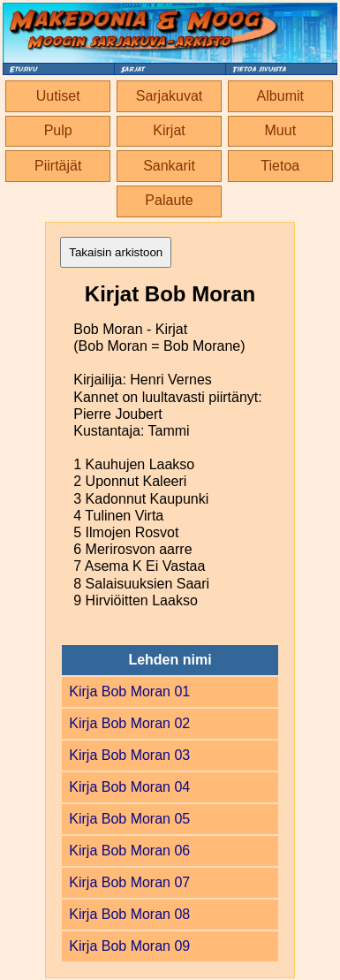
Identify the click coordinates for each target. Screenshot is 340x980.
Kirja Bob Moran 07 (129, 882)
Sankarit (169, 166)
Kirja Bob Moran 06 (129, 851)
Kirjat (169, 130)
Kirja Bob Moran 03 (129, 755)
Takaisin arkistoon (116, 252)
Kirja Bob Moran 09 (129, 946)
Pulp (58, 130)
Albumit (280, 96)
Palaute (169, 200)
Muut (281, 130)
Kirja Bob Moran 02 (129, 723)
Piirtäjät (58, 166)
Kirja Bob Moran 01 (129, 691)
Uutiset (58, 96)
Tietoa (280, 166)
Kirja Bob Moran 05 (129, 819)
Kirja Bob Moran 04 (129, 787)
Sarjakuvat (170, 96)
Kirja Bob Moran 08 (129, 914)
